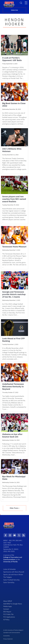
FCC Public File (8, 614)
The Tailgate (8, 577)
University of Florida (10, 562)
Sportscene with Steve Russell (14, 572)
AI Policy (6, 620)
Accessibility (6, 636)
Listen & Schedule (9, 569)
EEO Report (7, 612)
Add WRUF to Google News (13, 604)
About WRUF (8, 601)
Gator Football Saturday (11, 580)
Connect (6, 609)
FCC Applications (9, 617)
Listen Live (14, 10)
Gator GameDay (9, 582)
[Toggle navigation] (26, 3)
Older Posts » (14, 508)
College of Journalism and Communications (13, 558)
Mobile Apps (8, 606)
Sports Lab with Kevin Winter (13, 574)
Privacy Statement (8, 639)
